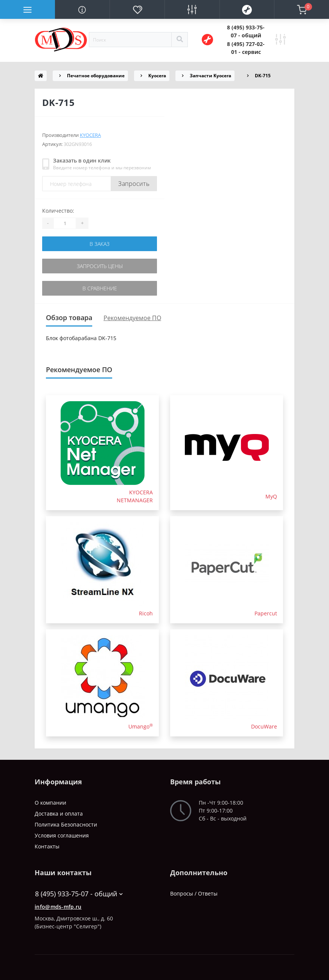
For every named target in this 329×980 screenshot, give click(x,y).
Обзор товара (69, 317)
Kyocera (157, 76)
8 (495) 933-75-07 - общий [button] (79, 894)
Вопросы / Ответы (194, 893)
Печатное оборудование (96, 76)
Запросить (134, 184)
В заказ (100, 244)
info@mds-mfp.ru (58, 907)
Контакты (47, 846)
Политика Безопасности (66, 824)
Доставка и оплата (59, 814)
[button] (246, 31)
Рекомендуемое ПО (132, 318)
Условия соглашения (62, 835)
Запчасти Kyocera (210, 76)
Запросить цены (100, 266)
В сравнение (100, 288)
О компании (50, 803)
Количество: (58, 211)
